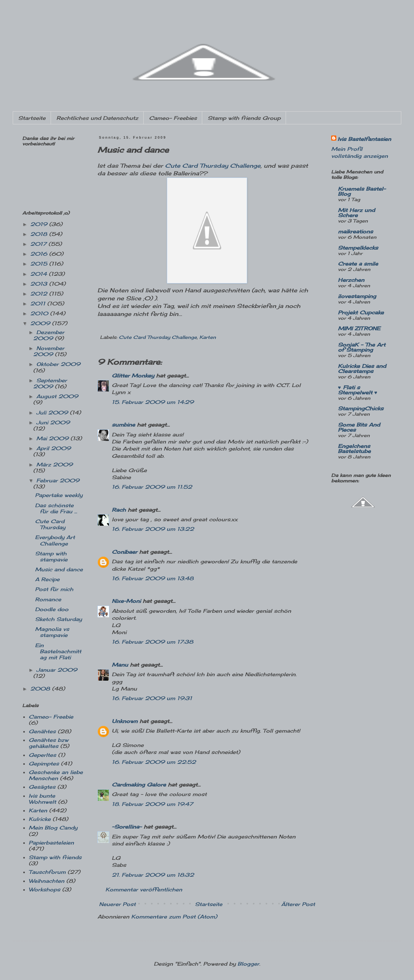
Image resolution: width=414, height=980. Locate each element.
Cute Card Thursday (50, 524)
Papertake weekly (59, 495)
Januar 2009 (57, 670)
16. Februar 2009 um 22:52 (154, 762)
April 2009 (54, 448)
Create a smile (358, 264)
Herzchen (351, 280)
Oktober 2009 (58, 364)
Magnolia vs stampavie (52, 632)
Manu (120, 665)
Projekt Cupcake (361, 312)
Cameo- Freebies (173, 118)
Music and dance (59, 569)
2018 (40, 234)
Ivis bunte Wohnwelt (42, 799)
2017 (39, 244)
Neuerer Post (117, 904)
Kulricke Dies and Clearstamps (362, 369)
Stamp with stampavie (51, 556)
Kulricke (40, 819)
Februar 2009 (58, 480)
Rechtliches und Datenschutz (97, 118)
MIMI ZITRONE (359, 328)
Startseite (32, 118)
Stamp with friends (55, 857)
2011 (39, 304)
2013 (40, 284)
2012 (40, 294)
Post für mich (54, 589)
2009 (41, 323)
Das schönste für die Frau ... (56, 508)
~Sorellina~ (127, 827)
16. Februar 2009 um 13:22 (153, 529)
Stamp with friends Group (244, 118)
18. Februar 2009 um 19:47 (152, 804)
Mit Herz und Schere (356, 213)
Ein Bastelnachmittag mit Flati (58, 651)
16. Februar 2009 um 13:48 (153, 578)
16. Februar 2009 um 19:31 (152, 698)
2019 (40, 224)
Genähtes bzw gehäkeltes (49, 743)
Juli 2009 (53, 413)
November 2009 (49, 351)
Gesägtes (42, 787)
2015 (40, 264)
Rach (119, 510)
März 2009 (54, 464)
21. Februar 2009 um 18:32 (153, 875)
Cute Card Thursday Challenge (213, 166)
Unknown (125, 721)
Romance (48, 599)
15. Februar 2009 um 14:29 (153, 402)
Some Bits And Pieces (359, 427)
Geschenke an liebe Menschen (56, 775)
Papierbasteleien (51, 843)
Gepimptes (44, 764)
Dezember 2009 (49, 335)
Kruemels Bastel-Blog (362, 191)
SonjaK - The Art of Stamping (362, 347)
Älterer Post (298, 904)
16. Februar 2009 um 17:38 (153, 642)
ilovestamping (357, 296)
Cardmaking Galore (139, 785)
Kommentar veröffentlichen (144, 889)
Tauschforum (47, 872)
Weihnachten (46, 881)
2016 (40, 254)
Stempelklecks (358, 248)
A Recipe (47, 579)
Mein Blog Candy (53, 828)
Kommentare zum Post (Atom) (174, 917)
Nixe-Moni (126, 601)
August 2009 (57, 396)
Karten (208, 337)
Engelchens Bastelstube (354, 449)
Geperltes (42, 755)
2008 (41, 689)
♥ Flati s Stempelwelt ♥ (358, 390)
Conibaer (125, 552)
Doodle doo (52, 609)
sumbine (123, 425)
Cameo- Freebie (51, 717)
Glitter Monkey (133, 376)
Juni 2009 (53, 422)
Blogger (248, 964)
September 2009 (50, 383)
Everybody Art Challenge (55, 540)
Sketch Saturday (58, 619)
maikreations (355, 231)
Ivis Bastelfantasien (364, 139)
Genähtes (42, 731)
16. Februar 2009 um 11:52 (152, 487)
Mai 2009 (53, 438)
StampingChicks (361, 408)
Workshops (44, 889)
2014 (39, 274)
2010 (40, 313)
